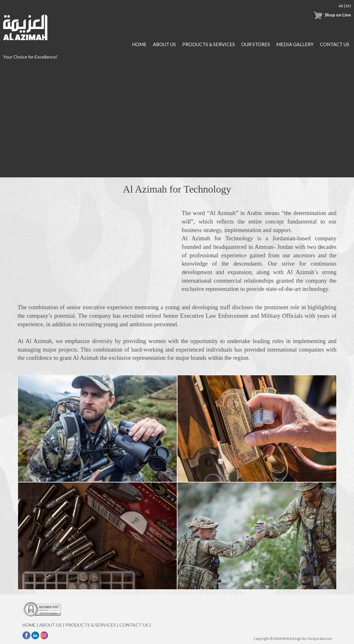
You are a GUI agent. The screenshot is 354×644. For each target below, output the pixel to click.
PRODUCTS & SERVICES (209, 44)
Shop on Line (332, 15)
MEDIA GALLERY (295, 44)
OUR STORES (256, 44)
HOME (139, 44)
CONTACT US (335, 44)
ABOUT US (164, 44)
